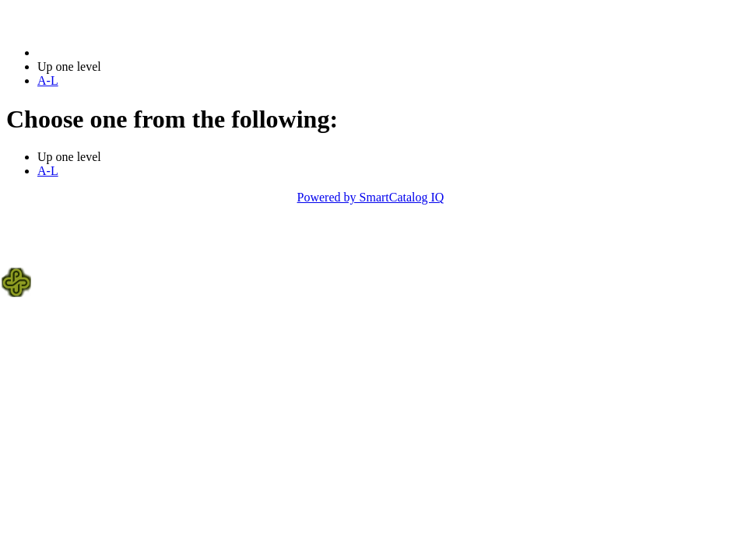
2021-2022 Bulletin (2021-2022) (119, 52)
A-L (48, 80)
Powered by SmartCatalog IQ (371, 197)
